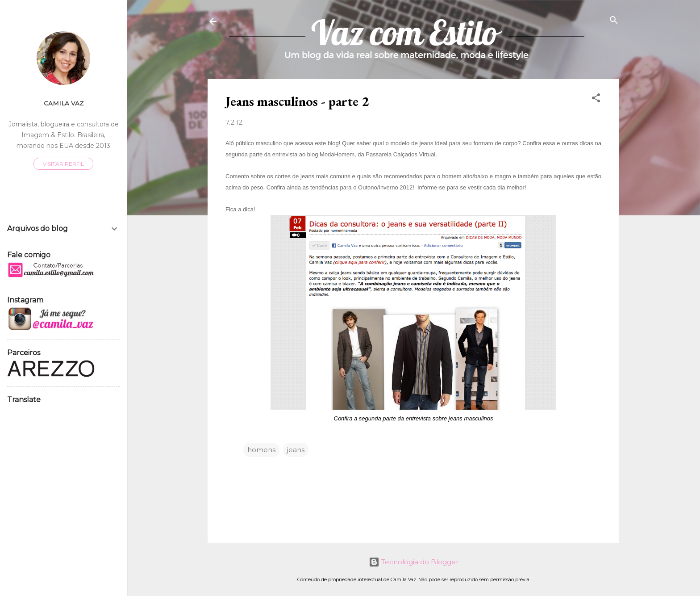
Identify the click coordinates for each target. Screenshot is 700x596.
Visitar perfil (63, 164)
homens (261, 450)
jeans (296, 450)
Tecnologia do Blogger (414, 562)
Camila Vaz (64, 103)
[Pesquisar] (614, 21)
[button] (596, 99)
